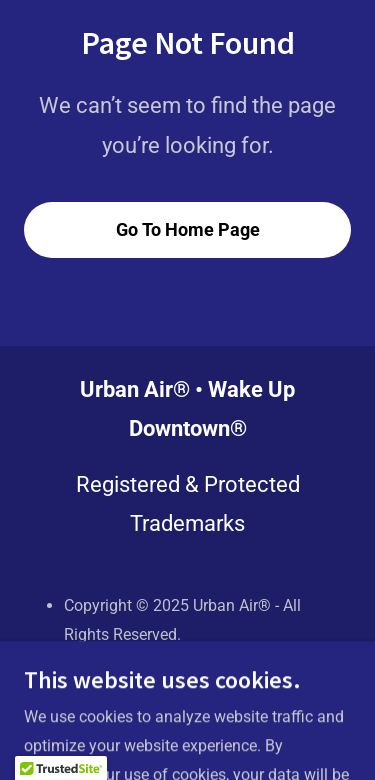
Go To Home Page (188, 229)
